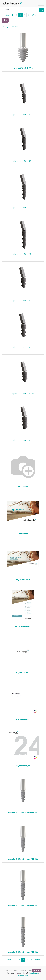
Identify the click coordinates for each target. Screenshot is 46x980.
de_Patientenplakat (23, 626)
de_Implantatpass (23, 533)
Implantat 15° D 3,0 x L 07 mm (23, 114)
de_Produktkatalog (23, 673)
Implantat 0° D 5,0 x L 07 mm (23, 68)
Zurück (6, 15)
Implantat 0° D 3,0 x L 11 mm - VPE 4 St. (23, 905)
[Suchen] (42, 10)
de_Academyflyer (23, 766)
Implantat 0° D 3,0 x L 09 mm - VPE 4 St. (23, 859)
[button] (5, 20)
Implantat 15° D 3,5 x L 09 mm (23, 347)
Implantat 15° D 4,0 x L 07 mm (23, 394)
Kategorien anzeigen (11, 27)
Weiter (35, 15)
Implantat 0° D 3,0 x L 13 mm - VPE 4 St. (23, 952)
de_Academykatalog (23, 719)
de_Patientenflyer (23, 580)
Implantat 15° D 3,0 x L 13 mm (23, 254)
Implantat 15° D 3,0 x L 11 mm (23, 208)
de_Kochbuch (23, 487)
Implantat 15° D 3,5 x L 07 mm (23, 301)
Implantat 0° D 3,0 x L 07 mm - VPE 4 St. (23, 812)
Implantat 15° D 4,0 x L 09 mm (23, 440)
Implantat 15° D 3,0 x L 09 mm (23, 161)
